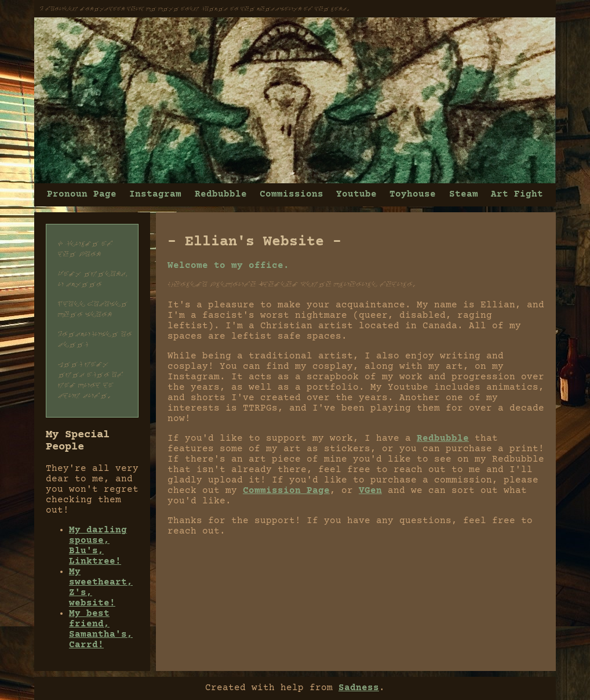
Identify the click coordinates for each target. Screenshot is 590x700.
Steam (464, 194)
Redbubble (221, 194)
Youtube (356, 194)
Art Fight (517, 194)
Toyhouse (413, 194)
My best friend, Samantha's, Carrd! (101, 629)
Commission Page (286, 491)
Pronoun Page (82, 194)
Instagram (155, 194)
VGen (370, 491)
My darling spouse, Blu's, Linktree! (98, 546)
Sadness (359, 688)
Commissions (292, 194)
